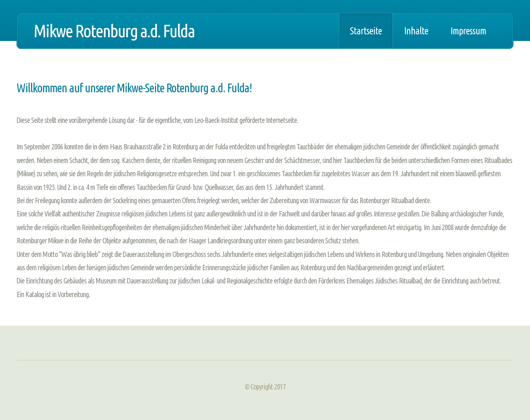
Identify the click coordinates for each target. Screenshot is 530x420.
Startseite (366, 31)
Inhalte (416, 31)
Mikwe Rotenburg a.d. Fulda (114, 31)
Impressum (468, 31)
